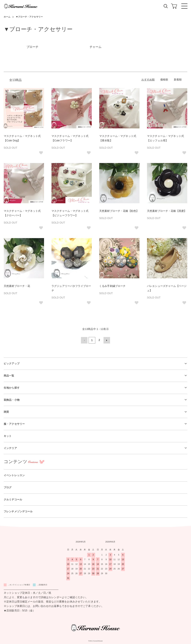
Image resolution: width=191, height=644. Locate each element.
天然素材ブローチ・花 (17, 286)
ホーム (7, 17)
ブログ (8, 487)
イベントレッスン (14, 475)
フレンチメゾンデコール (18, 511)
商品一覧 (9, 375)
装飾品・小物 (12, 399)
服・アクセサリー (14, 423)
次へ (106, 340)
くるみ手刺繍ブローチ (112, 286)
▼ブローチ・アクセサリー (29, 17)
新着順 (178, 80)
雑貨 (6, 411)
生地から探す (12, 387)
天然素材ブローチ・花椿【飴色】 (119, 211)
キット (8, 435)
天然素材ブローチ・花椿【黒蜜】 (167, 211)
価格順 (164, 80)
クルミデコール (13, 499)
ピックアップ (12, 363)
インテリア (10, 447)
